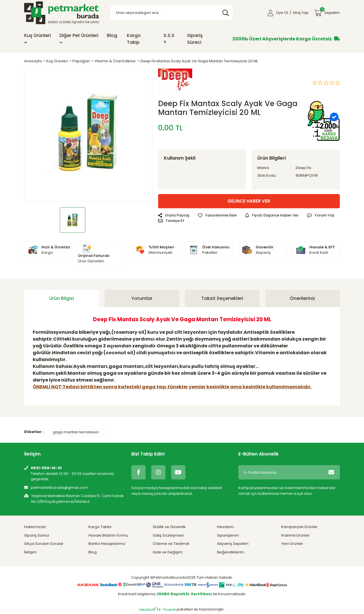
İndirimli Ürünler (295, 535)
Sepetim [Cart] (330, 11)
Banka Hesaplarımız (107, 544)
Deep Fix (303, 168)
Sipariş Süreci (195, 39)
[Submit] (331, 472)
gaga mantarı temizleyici (76, 432)
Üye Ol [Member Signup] (282, 13)
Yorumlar (142, 298)
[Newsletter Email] (281, 472)
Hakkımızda (35, 527)
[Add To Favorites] (217, 215)
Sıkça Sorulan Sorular (44, 544)
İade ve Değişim (168, 552)
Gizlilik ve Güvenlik (169, 527)
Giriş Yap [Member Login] (301, 13)
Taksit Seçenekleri (222, 298)
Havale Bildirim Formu (108, 535)
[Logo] (62, 13)
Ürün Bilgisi (62, 298)
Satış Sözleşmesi (168, 535)
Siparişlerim (228, 535)
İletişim (31, 552)
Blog (112, 35)
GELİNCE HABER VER (249, 201)
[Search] (172, 13)
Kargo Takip (134, 39)
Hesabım (225, 527)
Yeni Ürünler (292, 544)
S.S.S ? (169, 39)
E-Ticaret (167, 610)
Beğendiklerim (230, 552)
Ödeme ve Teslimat (171, 544)
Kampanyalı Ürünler (299, 527)
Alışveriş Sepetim (233, 544)
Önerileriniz (302, 298)
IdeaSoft (148, 610)
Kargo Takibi (100, 527)
